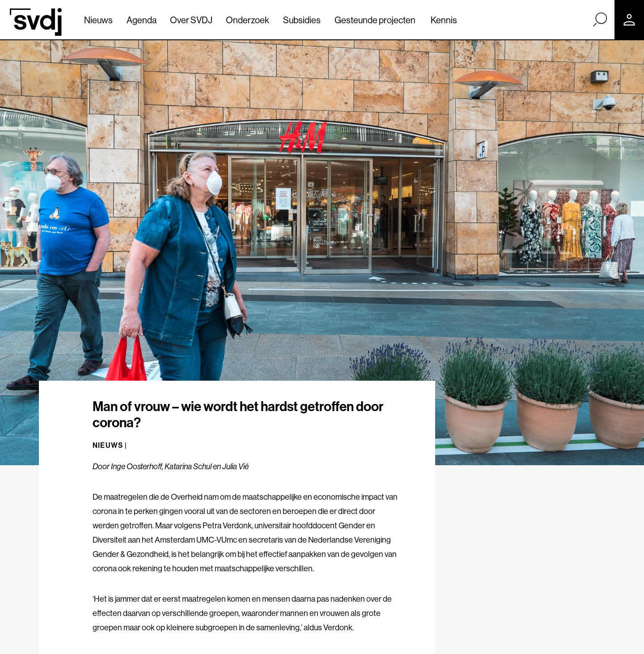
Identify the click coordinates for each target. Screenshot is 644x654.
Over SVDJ (191, 20)
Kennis (444, 20)
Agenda (142, 20)
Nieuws (98, 20)
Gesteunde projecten (375, 20)
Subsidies (302, 20)
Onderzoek (248, 20)
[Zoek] (600, 19)
